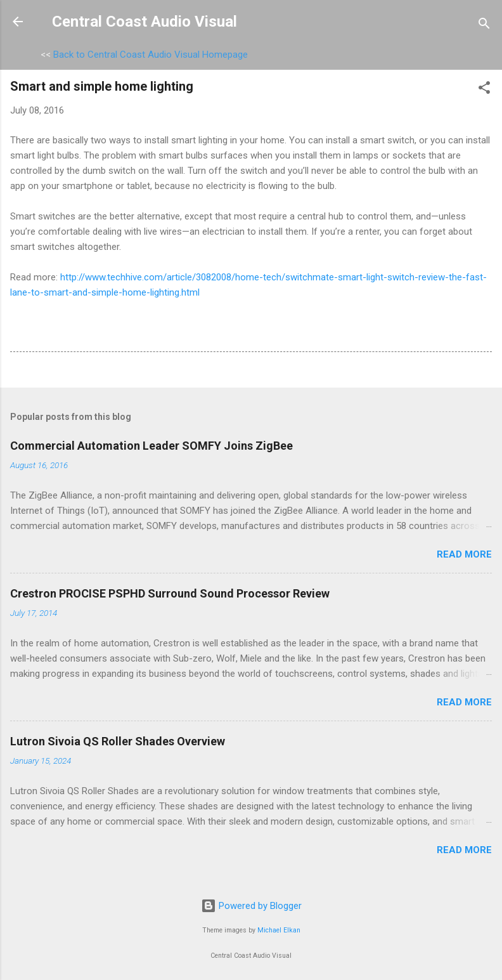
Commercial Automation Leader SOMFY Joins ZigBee (151, 446)
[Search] (484, 26)
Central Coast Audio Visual (145, 22)
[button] (484, 90)
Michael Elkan (279, 930)
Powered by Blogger (251, 906)
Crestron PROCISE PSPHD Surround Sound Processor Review (170, 593)
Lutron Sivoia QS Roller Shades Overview (118, 741)
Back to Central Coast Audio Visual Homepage (151, 55)
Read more (464, 554)
